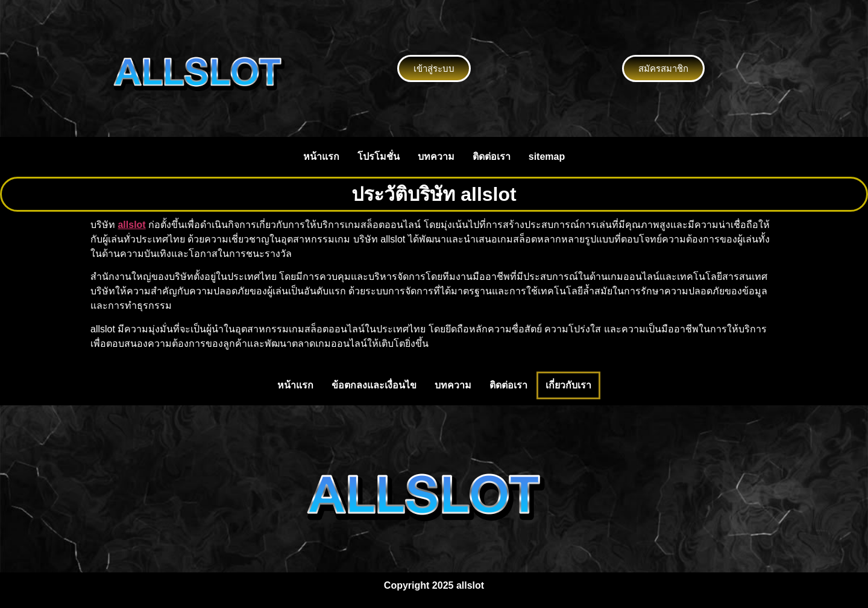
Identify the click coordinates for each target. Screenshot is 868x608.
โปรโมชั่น (379, 157)
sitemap (547, 157)
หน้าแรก (321, 157)
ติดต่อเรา (492, 157)
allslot (131, 225)
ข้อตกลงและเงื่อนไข (374, 385)
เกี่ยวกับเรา (568, 385)
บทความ (436, 157)
